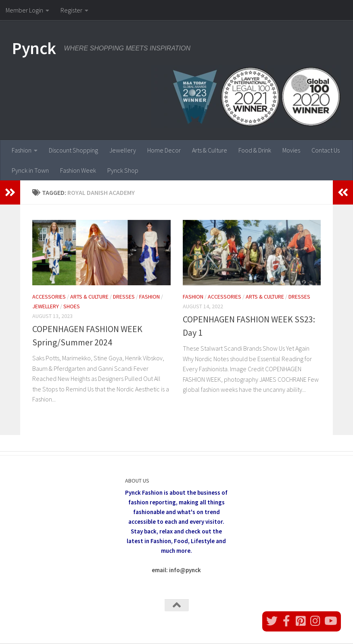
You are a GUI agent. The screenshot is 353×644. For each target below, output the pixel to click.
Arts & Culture (210, 150)
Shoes (72, 306)
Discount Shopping (73, 150)
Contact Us (326, 150)
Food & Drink (255, 150)
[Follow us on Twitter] (272, 621)
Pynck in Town (30, 170)
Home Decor (164, 150)
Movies (291, 150)
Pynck (34, 48)
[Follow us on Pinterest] (301, 621)
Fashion (22, 150)
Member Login (24, 10)
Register (71, 10)
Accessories (49, 297)
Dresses (124, 297)
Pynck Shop (123, 170)
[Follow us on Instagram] (315, 621)
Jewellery (123, 150)
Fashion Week (78, 170)
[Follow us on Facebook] (286, 621)
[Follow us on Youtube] (330, 621)
